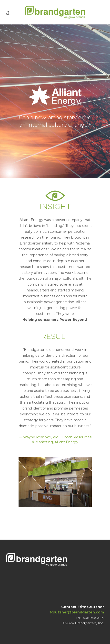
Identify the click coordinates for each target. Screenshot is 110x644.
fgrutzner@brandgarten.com (77, 612)
